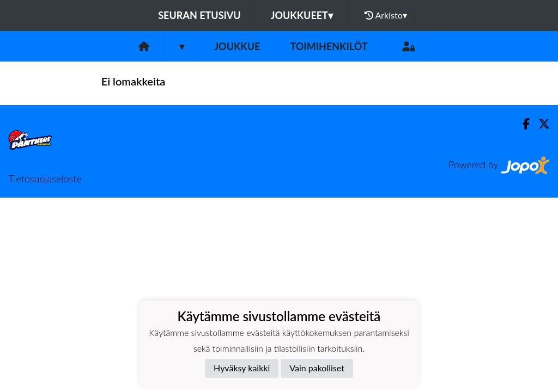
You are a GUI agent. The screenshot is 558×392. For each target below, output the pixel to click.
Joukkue (237, 46)
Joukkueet (302, 15)
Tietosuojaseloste (45, 179)
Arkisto (386, 15)
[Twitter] (540, 124)
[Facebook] (522, 124)
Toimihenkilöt (329, 46)
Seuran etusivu (199, 15)
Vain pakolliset (317, 368)
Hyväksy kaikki (242, 368)
